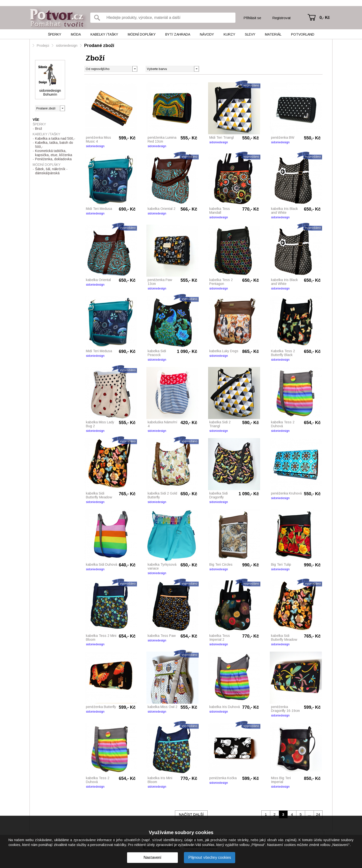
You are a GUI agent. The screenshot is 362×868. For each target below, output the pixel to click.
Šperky (55, 34)
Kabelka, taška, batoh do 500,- (54, 145)
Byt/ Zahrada (178, 34)
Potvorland (303, 34)
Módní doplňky (142, 34)
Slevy (250, 34)
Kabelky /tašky (104, 34)
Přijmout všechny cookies (210, 857)
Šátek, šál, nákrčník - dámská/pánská (51, 171)
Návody (207, 34)
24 (318, 814)
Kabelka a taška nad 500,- (55, 138)
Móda (76, 34)
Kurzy (229, 34)
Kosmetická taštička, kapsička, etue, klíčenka (54, 153)
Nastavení (152, 857)
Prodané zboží (99, 46)
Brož (39, 129)
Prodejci (43, 46)
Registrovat (281, 18)
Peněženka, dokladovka (53, 159)
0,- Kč (325, 18)
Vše (36, 120)
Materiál (273, 34)
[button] (196, 69)
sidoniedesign (67, 46)
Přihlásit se (252, 18)
